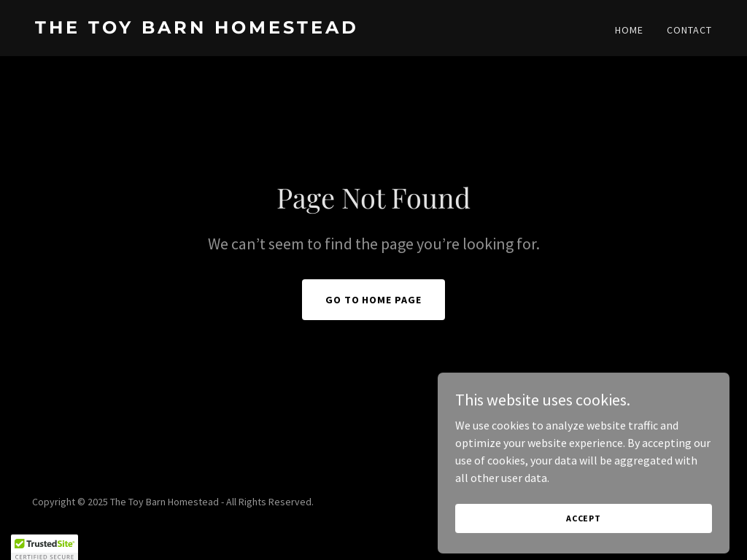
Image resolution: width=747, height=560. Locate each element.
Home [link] (629, 30)
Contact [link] (689, 30)
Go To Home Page (374, 300)
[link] (198, 29)
